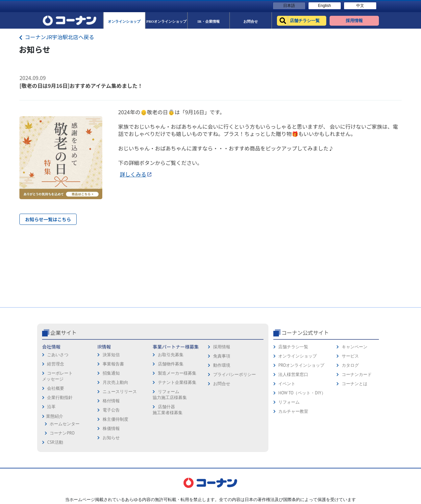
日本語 (289, 6)
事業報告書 (113, 364)
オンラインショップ (297, 356)
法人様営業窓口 (293, 374)
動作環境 (222, 365)
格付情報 (111, 401)
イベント (287, 384)
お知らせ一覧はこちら (48, 219)
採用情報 (222, 347)
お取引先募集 (171, 355)
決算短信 (111, 355)
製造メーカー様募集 (177, 373)
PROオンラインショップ (301, 365)
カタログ (350, 365)
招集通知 (111, 373)
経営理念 (56, 364)
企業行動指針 (60, 398)
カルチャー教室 (293, 411)
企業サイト (63, 332)
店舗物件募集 (171, 364)
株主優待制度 (115, 419)
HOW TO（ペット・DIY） (302, 393)
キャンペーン (355, 347)
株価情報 (111, 428)
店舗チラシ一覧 (293, 347)
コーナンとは (355, 384)
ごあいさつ (58, 355)
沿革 (51, 407)
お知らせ (111, 438)
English (324, 6)
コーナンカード (357, 374)
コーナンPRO (62, 433)
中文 (360, 6)
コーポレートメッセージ (57, 376)
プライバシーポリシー (235, 374)
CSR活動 (55, 442)
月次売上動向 (115, 382)
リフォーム (289, 402)
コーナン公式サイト (305, 332)
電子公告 (111, 410)
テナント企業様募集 (177, 382)
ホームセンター (65, 424)
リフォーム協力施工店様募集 (170, 395)
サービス (350, 356)
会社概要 (56, 388)
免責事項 (222, 356)
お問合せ (222, 384)
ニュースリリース (120, 392)
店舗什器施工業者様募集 (168, 410)
